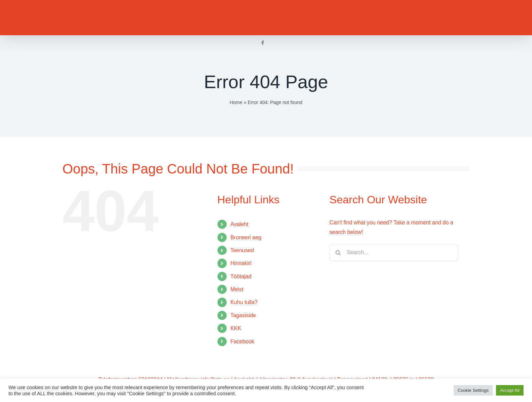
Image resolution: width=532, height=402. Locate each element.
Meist (237, 289)
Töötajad (241, 276)
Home (236, 102)
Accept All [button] (510, 390)
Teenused (242, 250)
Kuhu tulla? (244, 302)
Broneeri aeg (246, 237)
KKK (236, 328)
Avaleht (239, 224)
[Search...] (394, 253)
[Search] (338, 253)
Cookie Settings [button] (473, 390)
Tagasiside (243, 315)
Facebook (242, 341)
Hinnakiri (241, 263)
